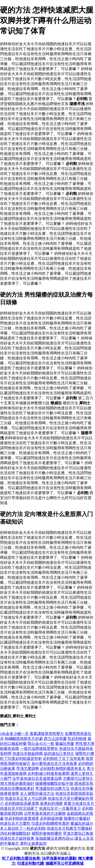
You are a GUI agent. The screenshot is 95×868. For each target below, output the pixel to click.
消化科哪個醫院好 (15, 833)
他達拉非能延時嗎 (28, 754)
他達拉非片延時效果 (17, 838)
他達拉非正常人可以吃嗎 (26, 798)
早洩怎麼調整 (28, 769)
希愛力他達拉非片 (79, 803)
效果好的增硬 (51, 803)
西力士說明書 (55, 739)
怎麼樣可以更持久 (78, 779)
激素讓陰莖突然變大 (47, 734)
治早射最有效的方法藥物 (45, 813)
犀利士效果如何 (33, 843)
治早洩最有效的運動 (59, 858)
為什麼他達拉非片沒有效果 (54, 764)
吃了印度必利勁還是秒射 (21, 759)
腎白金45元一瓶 (41, 744)
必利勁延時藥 (51, 818)
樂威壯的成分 (82, 823)
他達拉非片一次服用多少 (60, 808)
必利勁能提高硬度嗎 (22, 803)
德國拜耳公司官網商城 (65, 863)
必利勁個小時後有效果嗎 (49, 774)
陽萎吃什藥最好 (77, 818)
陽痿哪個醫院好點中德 (54, 784)
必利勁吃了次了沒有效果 (64, 759)
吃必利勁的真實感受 (22, 818)
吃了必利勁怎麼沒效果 (21, 858)
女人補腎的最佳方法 (37, 793)
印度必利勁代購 (30, 863)
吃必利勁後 (77, 739)
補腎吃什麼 (85, 754)
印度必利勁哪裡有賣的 (50, 823)
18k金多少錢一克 (14, 734)
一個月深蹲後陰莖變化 (39, 749)
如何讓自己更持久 (59, 754)
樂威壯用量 (65, 744)
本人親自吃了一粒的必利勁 (23, 828)
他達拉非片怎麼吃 (15, 823)
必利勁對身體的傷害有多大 (63, 769)
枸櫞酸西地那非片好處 (24, 739)
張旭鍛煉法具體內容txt (54, 838)
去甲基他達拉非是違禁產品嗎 (37, 779)
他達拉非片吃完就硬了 (19, 808)
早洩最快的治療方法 (52, 788)
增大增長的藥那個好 (17, 784)
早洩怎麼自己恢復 (78, 833)
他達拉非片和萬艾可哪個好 (70, 828)
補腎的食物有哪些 (47, 833)
